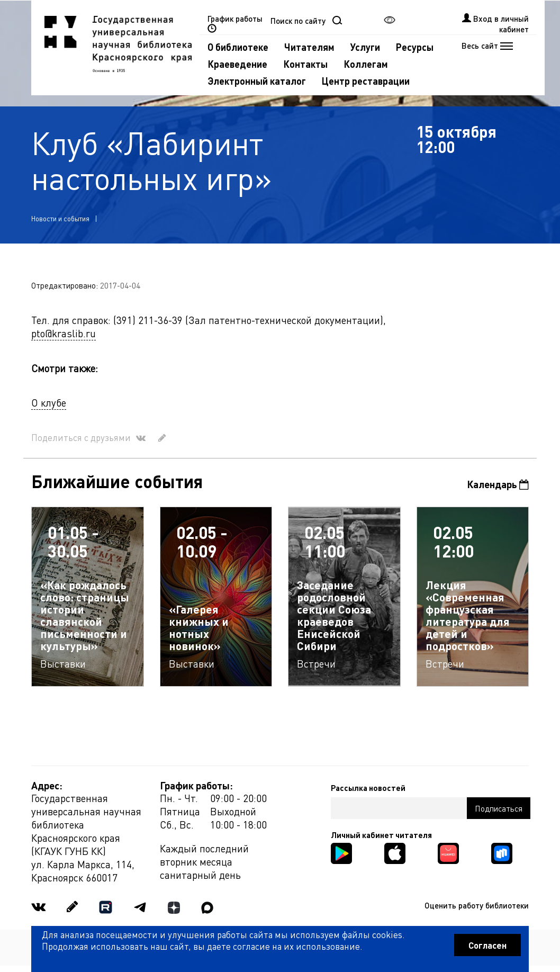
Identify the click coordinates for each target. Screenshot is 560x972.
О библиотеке (238, 47)
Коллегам (366, 64)
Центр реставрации (366, 81)
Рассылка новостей (368, 788)
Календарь (498, 484)
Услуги (365, 47)
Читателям (309, 47)
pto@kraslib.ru (64, 333)
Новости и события (60, 218)
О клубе (49, 403)
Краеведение (237, 64)
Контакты (305, 64)
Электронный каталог (257, 81)
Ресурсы (415, 47)
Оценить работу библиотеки (477, 905)
